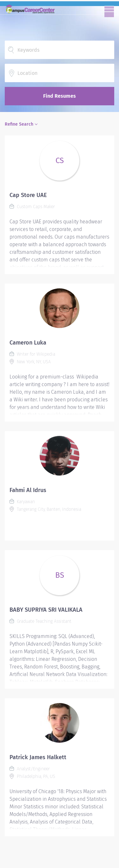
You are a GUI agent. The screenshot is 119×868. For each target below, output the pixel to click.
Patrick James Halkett (38, 757)
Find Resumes (60, 96)
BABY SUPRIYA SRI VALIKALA (46, 610)
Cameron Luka (28, 343)
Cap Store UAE (28, 195)
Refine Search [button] (19, 124)
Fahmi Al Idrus (28, 490)
